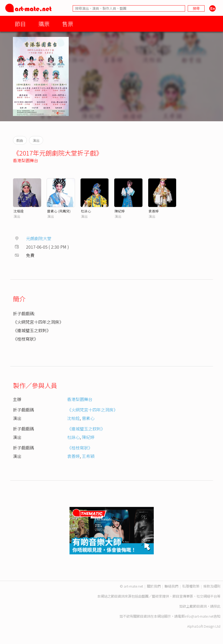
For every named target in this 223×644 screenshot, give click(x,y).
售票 (68, 24)
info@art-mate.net (199, 616)
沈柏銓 (73, 418)
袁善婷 (154, 211)
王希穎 (88, 456)
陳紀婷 (120, 211)
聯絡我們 (171, 586)
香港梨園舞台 (26, 160)
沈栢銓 (19, 211)
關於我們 (154, 586)
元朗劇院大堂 (39, 238)
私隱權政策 (191, 586)
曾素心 (88, 418)
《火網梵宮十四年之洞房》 (92, 410)
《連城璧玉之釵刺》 (86, 429)
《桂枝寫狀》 (80, 448)
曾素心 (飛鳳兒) (59, 211)
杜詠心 (86, 211)
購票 (44, 24)
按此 (217, 606)
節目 (20, 24)
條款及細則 (212, 586)
